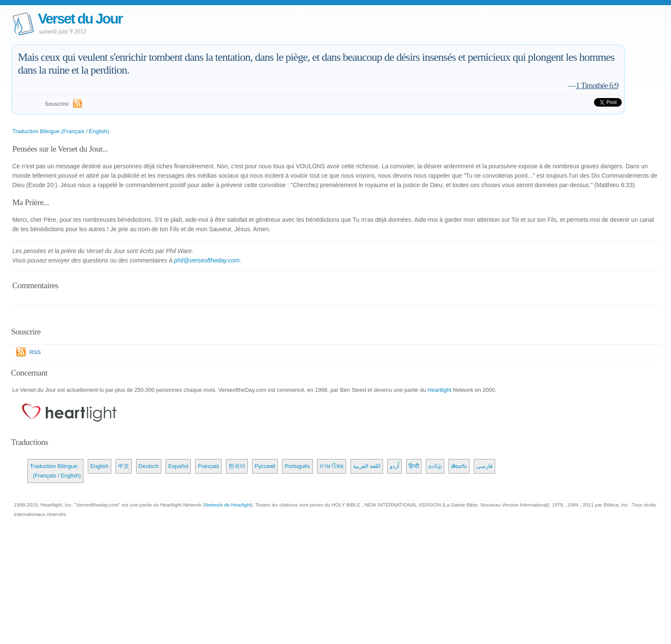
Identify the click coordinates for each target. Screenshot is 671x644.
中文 (124, 466)
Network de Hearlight (228, 505)
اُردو (395, 466)
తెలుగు (459, 466)
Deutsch (149, 466)
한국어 (237, 466)
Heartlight (439, 390)
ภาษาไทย (332, 466)
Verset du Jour (80, 19)
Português (297, 466)
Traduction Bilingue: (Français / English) (55, 471)
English (99, 466)
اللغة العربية (367, 466)
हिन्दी (414, 466)
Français (208, 466)
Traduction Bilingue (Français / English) (61, 131)
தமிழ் (435, 466)
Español (178, 466)
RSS (35, 352)
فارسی (484, 466)
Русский (265, 466)
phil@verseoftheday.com (206, 260)
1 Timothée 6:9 (597, 85)
